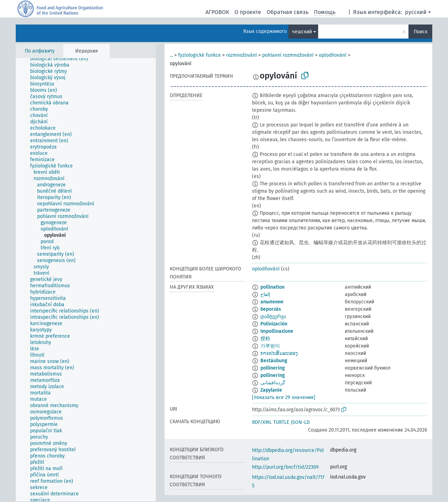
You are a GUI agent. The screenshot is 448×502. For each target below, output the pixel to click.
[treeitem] (62, 59)
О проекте (248, 12)
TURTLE (281, 422)
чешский (302, 32)
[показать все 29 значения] (284, 397)
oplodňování (333, 55)
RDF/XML (262, 422)
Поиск (421, 32)
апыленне (272, 302)
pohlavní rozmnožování (288, 55)
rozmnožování (241, 55)
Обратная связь (288, 12)
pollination (272, 287)
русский (416, 12)
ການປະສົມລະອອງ (279, 353)
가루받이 (270, 346)
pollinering (273, 368)
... (171, 55)
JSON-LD (300, 422)
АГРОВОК (217, 12)
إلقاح (265, 294)
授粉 (265, 339)
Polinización (274, 324)
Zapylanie (271, 390)
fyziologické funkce (199, 55)
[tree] (86, 280)
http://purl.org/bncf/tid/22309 (285, 467)
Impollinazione (277, 331)
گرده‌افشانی (273, 383)
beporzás (271, 309)
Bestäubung (274, 361)
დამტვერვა (273, 317)
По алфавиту (40, 51)
